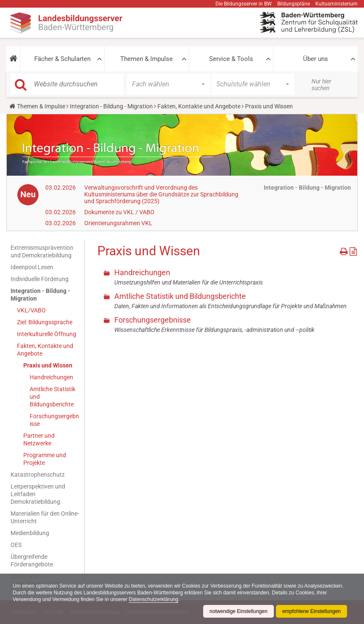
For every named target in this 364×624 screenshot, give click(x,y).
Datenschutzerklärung (153, 599)
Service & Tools (231, 59)
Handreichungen (51, 377)
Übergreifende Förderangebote (32, 560)
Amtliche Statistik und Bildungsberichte (52, 397)
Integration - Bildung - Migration (111, 106)
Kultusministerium (336, 4)
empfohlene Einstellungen (312, 611)
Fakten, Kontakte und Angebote (199, 106)
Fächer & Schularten (62, 59)
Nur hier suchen (321, 85)
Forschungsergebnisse (54, 420)
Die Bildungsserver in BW (244, 4)
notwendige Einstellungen (239, 611)
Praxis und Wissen (48, 365)
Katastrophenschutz (38, 475)
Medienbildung (30, 533)
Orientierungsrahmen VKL (118, 223)
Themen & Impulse (146, 59)
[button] (13, 59)
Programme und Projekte (45, 459)
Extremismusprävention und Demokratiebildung (42, 251)
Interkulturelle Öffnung (47, 334)
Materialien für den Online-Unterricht (45, 517)
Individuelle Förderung (40, 279)
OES (16, 545)
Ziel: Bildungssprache (45, 322)
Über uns (316, 59)
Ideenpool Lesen (32, 267)
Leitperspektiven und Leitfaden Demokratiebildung (38, 494)
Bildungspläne (294, 4)
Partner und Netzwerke (39, 439)
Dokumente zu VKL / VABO (119, 212)
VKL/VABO (31, 310)
